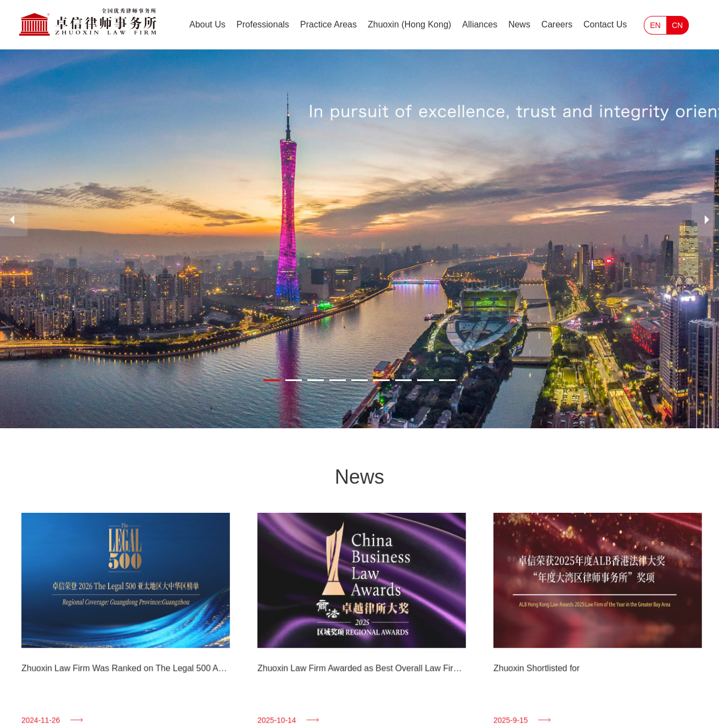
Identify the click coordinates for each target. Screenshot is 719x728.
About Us (207, 24)
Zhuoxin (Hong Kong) (409, 24)
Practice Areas (328, 24)
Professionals (263, 24)
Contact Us (605, 24)
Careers (557, 24)
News (519, 24)
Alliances (480, 24)
